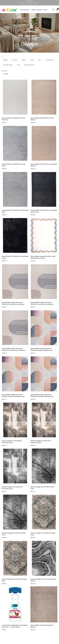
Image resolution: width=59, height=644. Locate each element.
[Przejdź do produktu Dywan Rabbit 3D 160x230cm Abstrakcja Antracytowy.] (44, 189)
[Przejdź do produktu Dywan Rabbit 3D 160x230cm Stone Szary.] (15, 143)
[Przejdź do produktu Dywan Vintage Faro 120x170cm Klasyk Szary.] (15, 558)
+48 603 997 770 (24, 3)
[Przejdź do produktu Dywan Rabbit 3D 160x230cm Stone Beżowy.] (44, 97)
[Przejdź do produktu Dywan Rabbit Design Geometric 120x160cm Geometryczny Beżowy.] (44, 282)
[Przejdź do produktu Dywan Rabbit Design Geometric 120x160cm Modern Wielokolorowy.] (15, 374)
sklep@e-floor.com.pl (33, 4)
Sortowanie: (4, 71)
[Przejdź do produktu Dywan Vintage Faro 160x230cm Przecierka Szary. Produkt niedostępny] (15, 466)
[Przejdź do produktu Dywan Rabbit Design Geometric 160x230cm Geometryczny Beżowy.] (15, 328)
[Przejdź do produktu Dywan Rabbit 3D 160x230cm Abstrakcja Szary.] (15, 189)
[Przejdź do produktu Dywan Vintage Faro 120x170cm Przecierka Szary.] (44, 420)
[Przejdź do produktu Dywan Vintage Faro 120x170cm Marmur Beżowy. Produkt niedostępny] (44, 558)
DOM (31, 18)
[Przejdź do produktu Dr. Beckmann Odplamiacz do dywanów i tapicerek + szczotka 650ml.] (15, 604)
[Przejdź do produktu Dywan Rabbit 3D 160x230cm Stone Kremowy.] (15, 97)
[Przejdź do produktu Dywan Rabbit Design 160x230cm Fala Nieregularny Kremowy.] (44, 235)
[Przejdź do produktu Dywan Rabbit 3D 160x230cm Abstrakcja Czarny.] (15, 235)
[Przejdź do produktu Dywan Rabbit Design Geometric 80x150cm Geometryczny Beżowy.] (15, 282)
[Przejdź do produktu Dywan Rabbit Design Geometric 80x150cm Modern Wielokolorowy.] (44, 328)
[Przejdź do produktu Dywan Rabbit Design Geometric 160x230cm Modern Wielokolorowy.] (44, 374)
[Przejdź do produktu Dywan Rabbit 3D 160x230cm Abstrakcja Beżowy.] (44, 143)
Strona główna (23, 18)
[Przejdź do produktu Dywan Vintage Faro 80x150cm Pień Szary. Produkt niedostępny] (44, 466)
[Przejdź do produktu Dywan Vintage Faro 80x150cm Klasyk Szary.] (44, 512)
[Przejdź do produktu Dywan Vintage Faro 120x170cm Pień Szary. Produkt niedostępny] (15, 512)
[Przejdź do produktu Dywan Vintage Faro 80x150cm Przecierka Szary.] (15, 420)
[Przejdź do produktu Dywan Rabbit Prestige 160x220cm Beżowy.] (44, 604)
